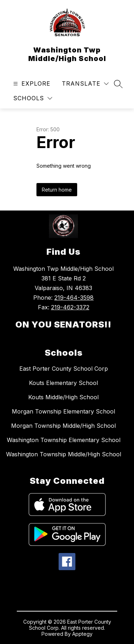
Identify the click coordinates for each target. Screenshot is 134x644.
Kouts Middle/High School (63, 397)
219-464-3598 (74, 298)
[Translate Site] (85, 84)
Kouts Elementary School (63, 383)
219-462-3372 (70, 307)
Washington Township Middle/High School (64, 454)
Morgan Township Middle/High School (63, 426)
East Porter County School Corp (64, 369)
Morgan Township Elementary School (63, 411)
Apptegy (82, 634)
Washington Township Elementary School (64, 440)
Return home (57, 190)
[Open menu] (31, 84)
